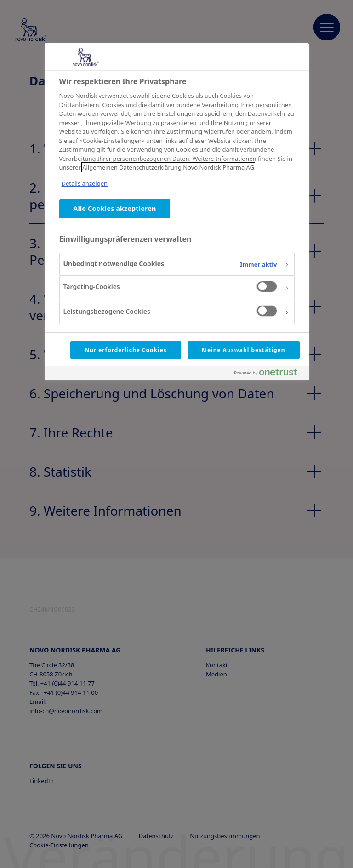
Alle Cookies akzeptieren (115, 208)
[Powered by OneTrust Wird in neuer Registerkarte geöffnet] (269, 374)
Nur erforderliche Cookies (125, 350)
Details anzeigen (85, 183)
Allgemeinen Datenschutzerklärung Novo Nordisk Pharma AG (168, 167)
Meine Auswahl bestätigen (244, 350)
